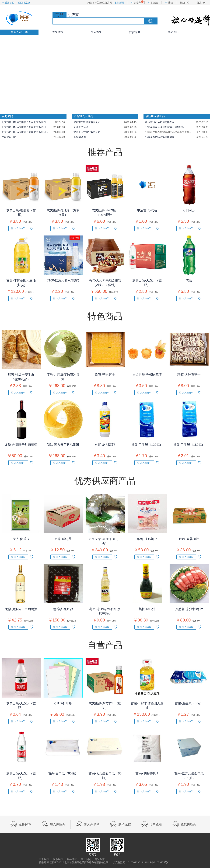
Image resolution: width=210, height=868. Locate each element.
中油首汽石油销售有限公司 (160, 122)
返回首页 (9, 3)
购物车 (137, 3)
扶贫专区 (135, 32)
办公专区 (173, 32)
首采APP (202, 3)
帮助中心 (185, 3)
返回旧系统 (24, 3)
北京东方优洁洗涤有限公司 (160, 137)
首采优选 (58, 32)
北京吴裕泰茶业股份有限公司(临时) (164, 127)
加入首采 (96, 32)
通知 (170, 3)
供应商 (73, 15)
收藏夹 (155, 3)
